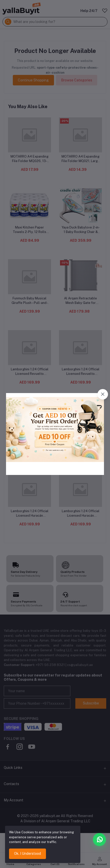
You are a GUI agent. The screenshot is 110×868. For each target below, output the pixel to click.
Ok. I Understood (27, 854)
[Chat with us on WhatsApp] (99, 840)
